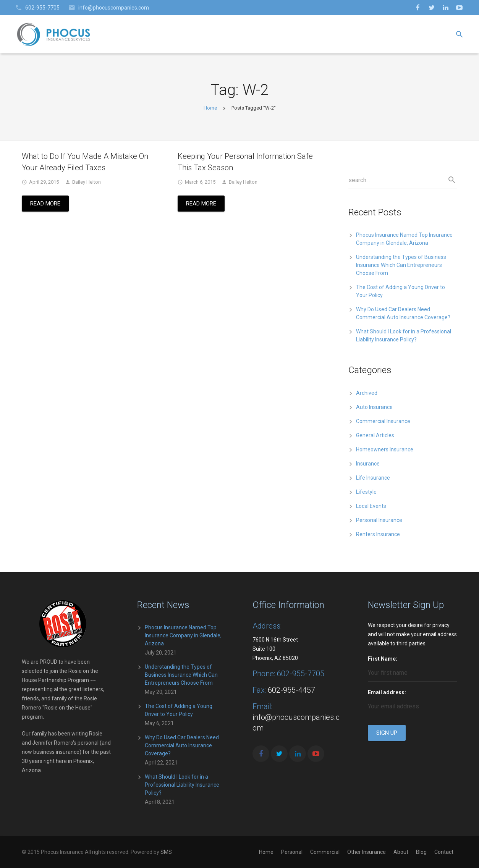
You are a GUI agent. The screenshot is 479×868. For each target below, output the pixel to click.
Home (210, 108)
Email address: (387, 692)
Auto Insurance (374, 407)
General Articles (375, 435)
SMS (166, 852)
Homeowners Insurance (385, 449)
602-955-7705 (42, 8)
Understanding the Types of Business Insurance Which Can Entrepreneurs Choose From (401, 265)
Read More (45, 204)
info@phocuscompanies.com (114, 8)
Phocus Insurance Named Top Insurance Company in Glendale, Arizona (183, 635)
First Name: (383, 659)
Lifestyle (366, 492)
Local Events (371, 506)
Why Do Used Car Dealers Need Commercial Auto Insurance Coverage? (182, 745)
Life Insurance (373, 478)
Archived (367, 393)
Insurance (368, 464)
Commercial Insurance (383, 421)
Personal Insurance (379, 520)
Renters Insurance (378, 534)
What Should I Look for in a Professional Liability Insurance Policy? (182, 785)
